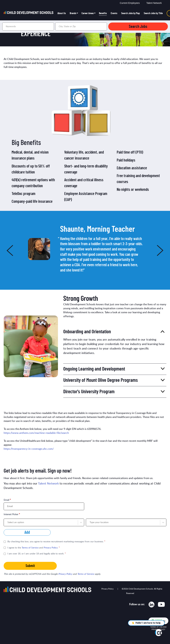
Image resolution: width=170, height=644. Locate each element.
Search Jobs (138, 27)
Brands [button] (73, 13)
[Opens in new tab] (151, 605)
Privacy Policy (51, 548)
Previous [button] (4, 250)
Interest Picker (12, 514)
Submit (30, 566)
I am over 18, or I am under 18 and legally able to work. (37, 554)
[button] (104, 27)
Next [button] (166, 250)
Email (7, 500)
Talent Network (154, 3)
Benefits (103, 13)
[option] (85, 249)
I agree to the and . (34, 548)
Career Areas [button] (88, 13)
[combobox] (81, 27)
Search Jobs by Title (153, 13)
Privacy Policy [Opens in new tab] (107, 589)
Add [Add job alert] (27, 532)
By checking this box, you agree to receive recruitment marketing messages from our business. (56, 542)
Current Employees (130, 3)
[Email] (44, 506)
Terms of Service (30, 548)
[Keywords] (28, 27)
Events (114, 13)
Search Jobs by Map (130, 13)
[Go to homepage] (30, 13)
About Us (62, 13)
